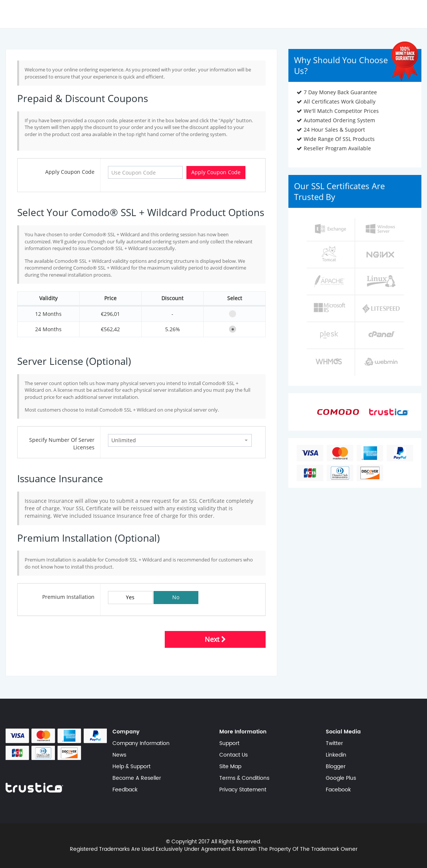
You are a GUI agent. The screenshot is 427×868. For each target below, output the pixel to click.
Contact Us (233, 755)
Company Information (141, 744)
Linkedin (336, 755)
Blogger (336, 767)
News (119, 755)
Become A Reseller (137, 778)
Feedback (125, 790)
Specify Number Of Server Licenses (62, 444)
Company (126, 732)
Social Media (343, 732)
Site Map (230, 767)
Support (229, 744)
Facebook (338, 790)
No (176, 597)
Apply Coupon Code (70, 172)
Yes (130, 597)
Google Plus (341, 778)
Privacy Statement (243, 790)
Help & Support (131, 767)
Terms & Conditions (244, 778)
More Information (243, 732)
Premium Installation (68, 597)
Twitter (334, 744)
